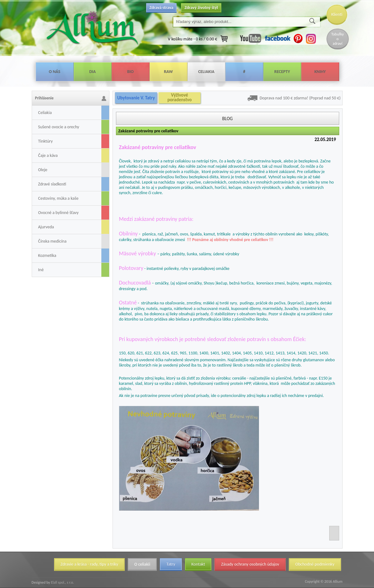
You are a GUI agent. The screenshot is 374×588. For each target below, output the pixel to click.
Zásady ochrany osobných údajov (250, 564)
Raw (168, 72)
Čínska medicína (52, 241)
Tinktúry (46, 141)
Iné (41, 270)
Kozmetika (47, 255)
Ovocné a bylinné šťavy (58, 213)
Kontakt (198, 564)
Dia (92, 72)
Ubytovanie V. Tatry (136, 98)
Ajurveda (46, 227)
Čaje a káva (48, 155)
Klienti (337, 14)
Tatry (171, 564)
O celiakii (142, 564)
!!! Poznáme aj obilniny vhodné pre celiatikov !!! (230, 240)
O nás (55, 72)
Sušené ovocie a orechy (59, 127)
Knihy (320, 72)
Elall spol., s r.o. (62, 582)
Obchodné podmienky (315, 564)
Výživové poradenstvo (179, 98)
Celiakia (206, 72)
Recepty (282, 72)
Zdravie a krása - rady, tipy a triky (89, 564)
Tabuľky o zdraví (338, 39)
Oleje (43, 170)
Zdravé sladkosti (52, 184)
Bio (130, 72)
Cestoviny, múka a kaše (58, 198)
